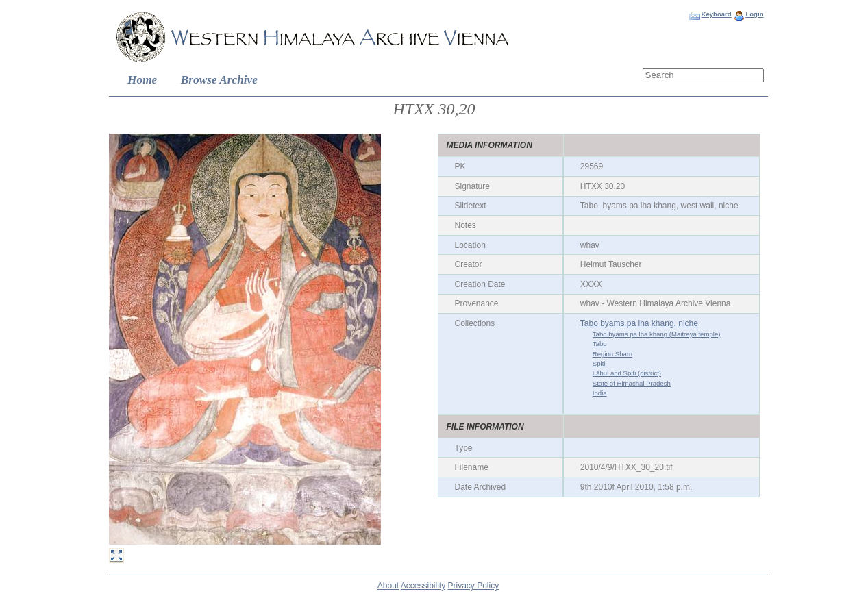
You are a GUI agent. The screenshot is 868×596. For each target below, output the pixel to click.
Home (142, 80)
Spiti (599, 363)
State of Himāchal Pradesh (632, 383)
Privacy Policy (474, 586)
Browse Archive (219, 80)
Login (754, 14)
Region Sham (612, 354)
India (600, 393)
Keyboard (716, 14)
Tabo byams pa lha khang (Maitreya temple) (657, 334)
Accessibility (423, 586)
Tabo (600, 344)
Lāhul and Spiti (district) (627, 373)
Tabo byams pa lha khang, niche (639, 323)
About (388, 586)
